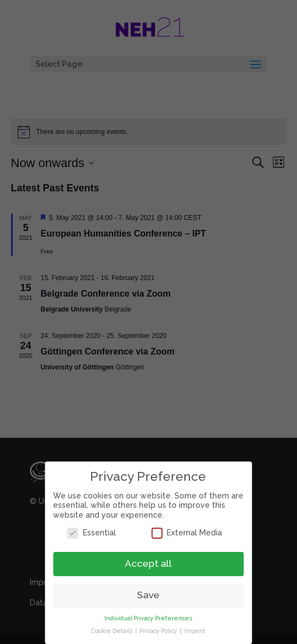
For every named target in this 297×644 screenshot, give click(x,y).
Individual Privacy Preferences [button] (144, 618)
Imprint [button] (191, 631)
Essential (88, 533)
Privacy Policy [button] (155, 631)
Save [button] (144, 595)
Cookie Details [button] (109, 631)
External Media (183, 533)
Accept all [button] (144, 563)
